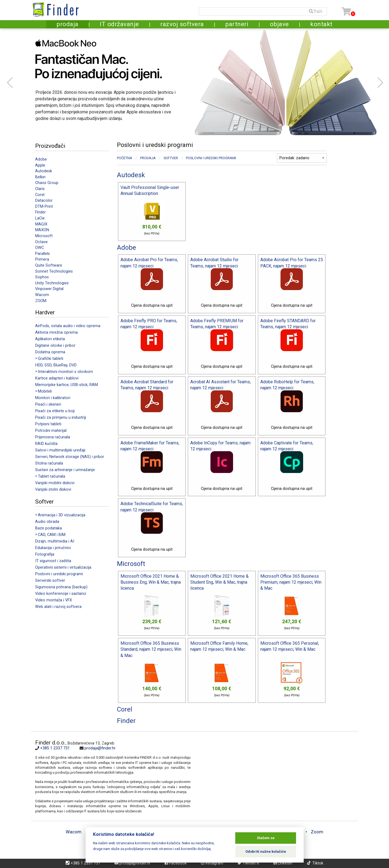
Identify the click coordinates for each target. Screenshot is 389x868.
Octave (41, 242)
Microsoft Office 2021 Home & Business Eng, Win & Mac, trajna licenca (151, 582)
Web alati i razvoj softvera (58, 607)
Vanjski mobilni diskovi (55, 483)
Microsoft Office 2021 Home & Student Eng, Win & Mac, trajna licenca (219, 582)
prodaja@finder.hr (100, 748)
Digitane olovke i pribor (55, 346)
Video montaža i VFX (54, 600)
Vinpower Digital (49, 289)
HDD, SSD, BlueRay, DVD (56, 365)
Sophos (42, 277)
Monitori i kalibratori (53, 398)
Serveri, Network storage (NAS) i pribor (70, 457)
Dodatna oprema (50, 352)
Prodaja (148, 158)
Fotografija (45, 554)
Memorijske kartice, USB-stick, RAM (67, 385)
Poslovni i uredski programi (59, 574)
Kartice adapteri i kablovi (57, 378)
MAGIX (41, 224)
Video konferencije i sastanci (61, 594)
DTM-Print (44, 207)
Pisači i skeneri (48, 404)
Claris (40, 189)
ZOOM (41, 301)
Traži (316, 11)
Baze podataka (49, 528)
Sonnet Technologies (54, 271)
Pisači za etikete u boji (55, 411)
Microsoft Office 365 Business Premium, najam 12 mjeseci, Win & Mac (291, 582)
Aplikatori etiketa (50, 339)
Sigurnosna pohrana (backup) (61, 587)
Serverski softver (50, 581)
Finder (40, 212)
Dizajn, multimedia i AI (55, 541)
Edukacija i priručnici (53, 548)
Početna (125, 158)
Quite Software (49, 265)
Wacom (42, 295)
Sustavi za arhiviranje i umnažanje (65, 470)
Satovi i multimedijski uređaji (60, 450)
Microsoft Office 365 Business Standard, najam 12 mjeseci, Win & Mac (151, 649)
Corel (40, 195)
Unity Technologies (52, 283)
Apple (40, 165)
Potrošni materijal (51, 431)
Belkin (40, 177)
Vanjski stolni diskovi (53, 489)
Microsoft (44, 236)
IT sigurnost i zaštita (53, 561)
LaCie (40, 218)
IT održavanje (119, 24)
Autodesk (44, 171)
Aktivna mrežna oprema (56, 332)
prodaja (67, 24)
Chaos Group (47, 183)
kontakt (321, 24)
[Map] (272, 776)
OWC (40, 248)
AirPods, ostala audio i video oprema (68, 326)
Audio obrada (47, 522)
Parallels (43, 254)
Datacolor (44, 201)
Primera (42, 259)
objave (279, 24)
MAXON (42, 230)
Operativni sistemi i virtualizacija (63, 567)
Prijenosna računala (53, 437)
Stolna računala (49, 463)
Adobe (41, 159)
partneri (237, 24)
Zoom (317, 832)
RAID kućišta (46, 444)
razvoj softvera (182, 24)
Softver (171, 158)
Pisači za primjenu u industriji (61, 418)
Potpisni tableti (48, 424)
